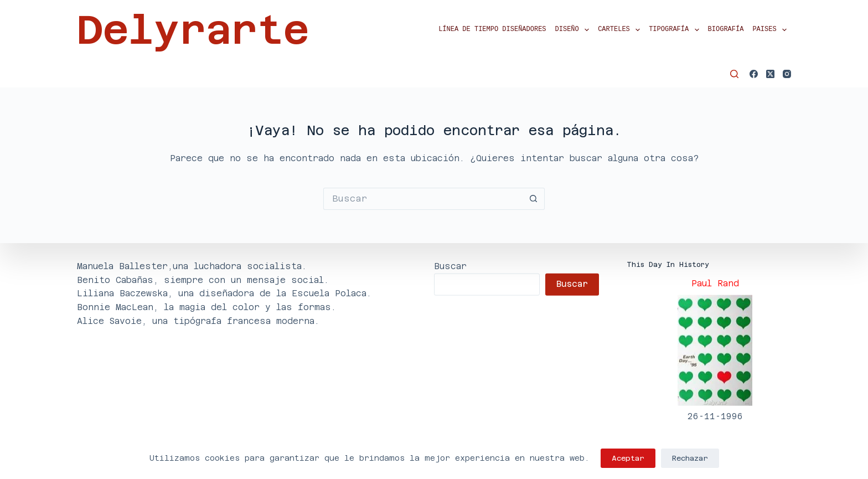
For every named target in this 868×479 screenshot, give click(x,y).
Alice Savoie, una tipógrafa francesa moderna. (198, 320)
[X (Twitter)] (770, 74)
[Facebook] (754, 74)
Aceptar (628, 458)
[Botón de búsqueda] (534, 199)
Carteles (621, 30)
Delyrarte (193, 30)
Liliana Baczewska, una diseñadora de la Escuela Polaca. (224, 293)
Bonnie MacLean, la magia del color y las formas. (206, 307)
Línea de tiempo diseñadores (492, 30)
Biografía (726, 30)
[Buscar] (734, 74)
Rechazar (690, 458)
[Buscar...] (423, 199)
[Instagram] (787, 74)
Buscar (450, 266)
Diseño (575, 30)
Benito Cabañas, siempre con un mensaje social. (203, 279)
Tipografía (676, 30)
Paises (772, 30)
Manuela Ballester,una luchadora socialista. (192, 266)
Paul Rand (715, 283)
